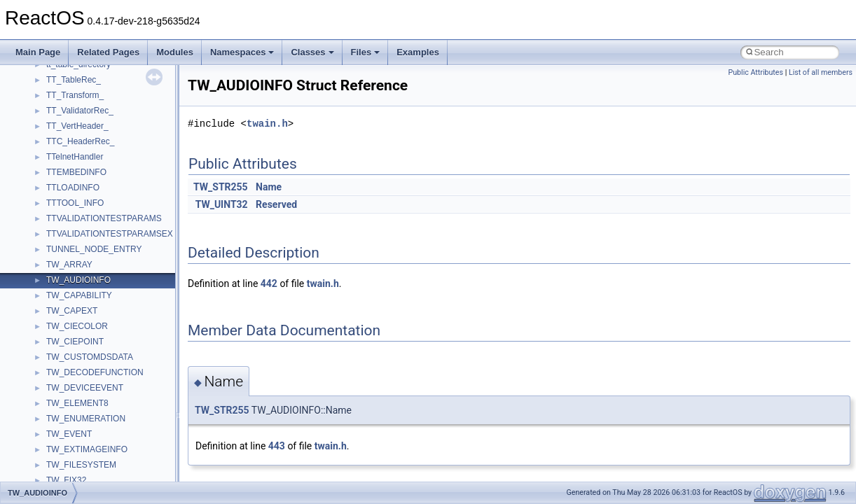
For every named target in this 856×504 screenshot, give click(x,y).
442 (269, 283)
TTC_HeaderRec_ (80, 141)
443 (277, 446)
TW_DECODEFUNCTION (95, 372)
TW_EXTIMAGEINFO (87, 449)
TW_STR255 (221, 187)
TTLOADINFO (73, 188)
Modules (175, 52)
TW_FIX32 (66, 480)
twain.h (267, 124)
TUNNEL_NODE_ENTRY (94, 249)
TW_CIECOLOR (77, 326)
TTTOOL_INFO (75, 203)
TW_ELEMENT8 (77, 403)
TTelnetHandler (75, 157)
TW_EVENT (69, 434)
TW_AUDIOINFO (78, 280)
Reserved (276, 204)
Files (366, 52)
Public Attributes (755, 72)
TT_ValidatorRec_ (80, 111)
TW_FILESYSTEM (81, 465)
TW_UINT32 (222, 204)
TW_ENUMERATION (86, 419)
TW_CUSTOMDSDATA (90, 357)
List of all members (821, 72)
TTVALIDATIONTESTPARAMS (104, 218)
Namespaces (242, 52)
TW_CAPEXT (72, 311)
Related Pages (108, 52)
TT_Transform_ (75, 95)
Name (269, 187)
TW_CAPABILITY (79, 295)
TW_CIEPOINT (75, 342)
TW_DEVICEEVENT (85, 388)
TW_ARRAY (69, 265)
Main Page (38, 52)
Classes (312, 52)
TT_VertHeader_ (77, 126)
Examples (418, 52)
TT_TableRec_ (74, 80)
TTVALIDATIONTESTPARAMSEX (110, 234)
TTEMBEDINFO (76, 172)
